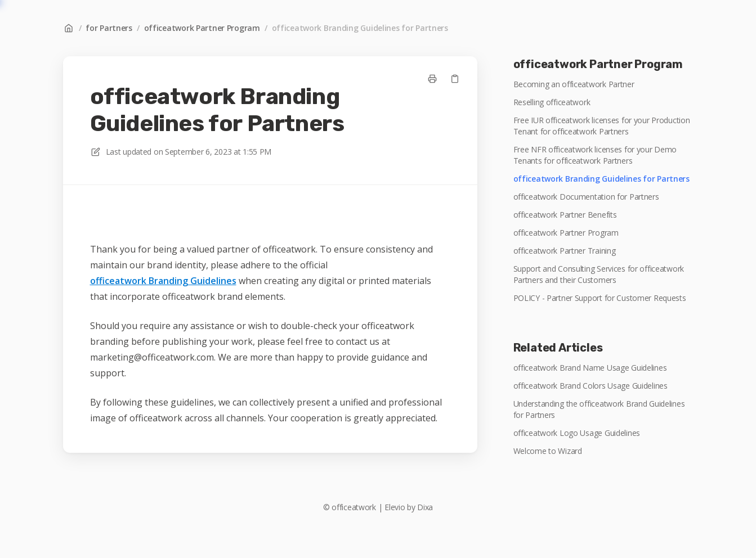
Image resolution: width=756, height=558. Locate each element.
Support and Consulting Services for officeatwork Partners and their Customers (599, 274)
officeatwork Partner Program (202, 28)
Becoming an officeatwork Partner (574, 84)
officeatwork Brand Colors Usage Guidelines (591, 386)
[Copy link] (455, 79)
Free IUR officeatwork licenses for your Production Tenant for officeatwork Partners (602, 126)
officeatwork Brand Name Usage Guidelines (590, 368)
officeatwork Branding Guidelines (163, 281)
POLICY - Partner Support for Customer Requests (600, 298)
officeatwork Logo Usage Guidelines (577, 433)
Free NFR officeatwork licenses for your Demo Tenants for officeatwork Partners (595, 155)
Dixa (425, 507)
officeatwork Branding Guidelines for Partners (360, 28)
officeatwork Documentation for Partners (586, 197)
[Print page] (432, 79)
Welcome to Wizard (548, 451)
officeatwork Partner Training (565, 251)
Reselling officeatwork (552, 102)
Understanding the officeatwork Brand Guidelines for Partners (599, 409)
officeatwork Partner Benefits (565, 215)
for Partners (109, 28)
